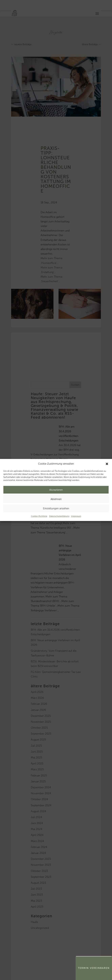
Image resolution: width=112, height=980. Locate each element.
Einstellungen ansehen (56, 508)
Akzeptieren (56, 490)
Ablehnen (56, 499)
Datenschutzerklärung (59, 516)
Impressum (76, 516)
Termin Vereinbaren (94, 968)
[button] (107, 464)
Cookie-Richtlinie (39, 516)
